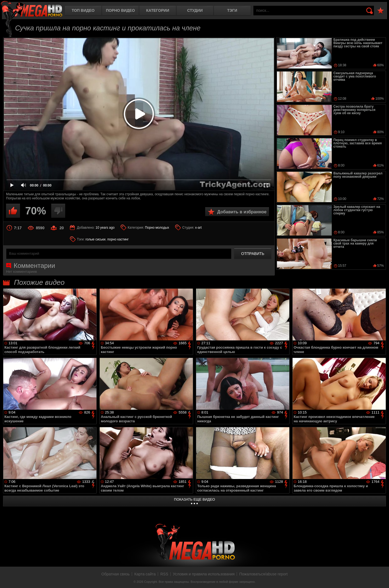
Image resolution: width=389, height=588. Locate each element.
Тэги (232, 10)
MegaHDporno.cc (32, 9)
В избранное (381, 11)
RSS (164, 574)
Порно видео (121, 10)
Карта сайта (145, 574)
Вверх (381, 578)
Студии (195, 10)
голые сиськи (95, 239)
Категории (158, 10)
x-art (198, 228)
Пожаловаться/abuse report (263, 574)
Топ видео (83, 10)
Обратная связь (115, 574)
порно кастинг (118, 239)
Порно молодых (157, 228)
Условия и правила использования (204, 574)
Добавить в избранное (242, 212)
